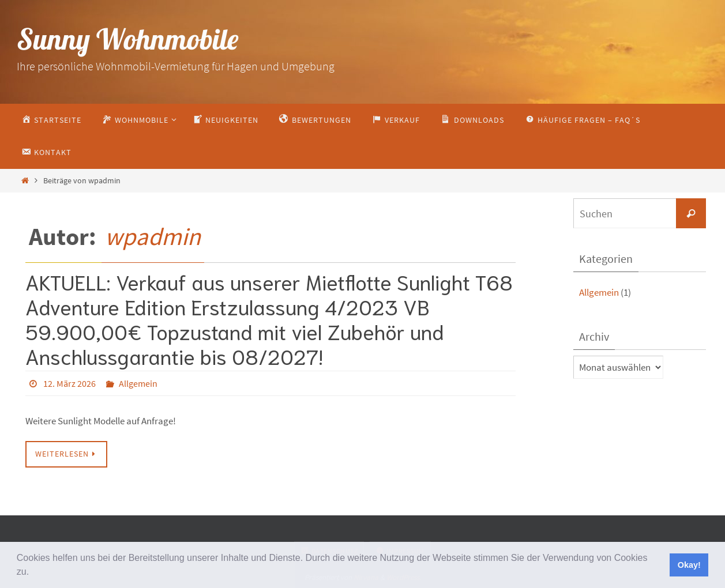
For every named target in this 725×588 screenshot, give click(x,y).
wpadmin (153, 236)
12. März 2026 (70, 383)
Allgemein (138, 383)
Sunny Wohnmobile (127, 39)
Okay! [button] (689, 565)
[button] (33, 573)
